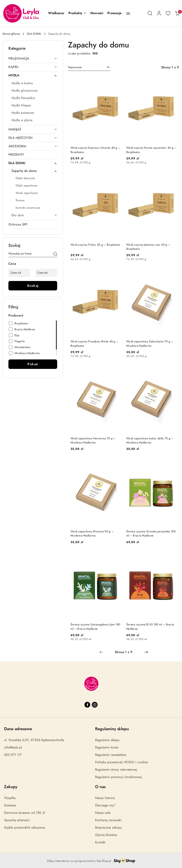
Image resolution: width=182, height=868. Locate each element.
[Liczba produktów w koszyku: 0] (177, 13)
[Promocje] (114, 13)
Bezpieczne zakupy (108, 828)
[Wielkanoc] (56, 13)
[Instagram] (95, 705)
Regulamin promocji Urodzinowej (119, 777)
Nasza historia (105, 798)
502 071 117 (13, 755)
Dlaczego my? (105, 805)
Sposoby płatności (17, 820)
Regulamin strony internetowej (116, 770)
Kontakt (100, 842)
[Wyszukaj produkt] (33, 254)
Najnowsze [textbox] (75, 67)
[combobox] (89, 67)
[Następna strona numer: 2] (146, 652)
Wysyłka (10, 798)
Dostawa (10, 805)
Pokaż (33, 364)
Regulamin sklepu (107, 740)
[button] (77, 13)
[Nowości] (97, 13)
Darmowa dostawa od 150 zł (24, 813)
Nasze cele (103, 813)
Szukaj (33, 286)
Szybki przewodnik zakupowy (25, 828)
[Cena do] (46, 273)
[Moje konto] (159, 13)
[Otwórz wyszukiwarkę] (150, 13)
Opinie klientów (106, 835)
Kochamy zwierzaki (108, 820)
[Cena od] (19, 273)
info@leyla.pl (13, 747)
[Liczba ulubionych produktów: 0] (168, 13)
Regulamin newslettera (111, 755)
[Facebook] (87, 705)
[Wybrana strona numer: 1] (124, 652)
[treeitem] (33, 59)
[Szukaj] (55, 254)
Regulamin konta (107, 747)
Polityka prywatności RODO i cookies (122, 762)
